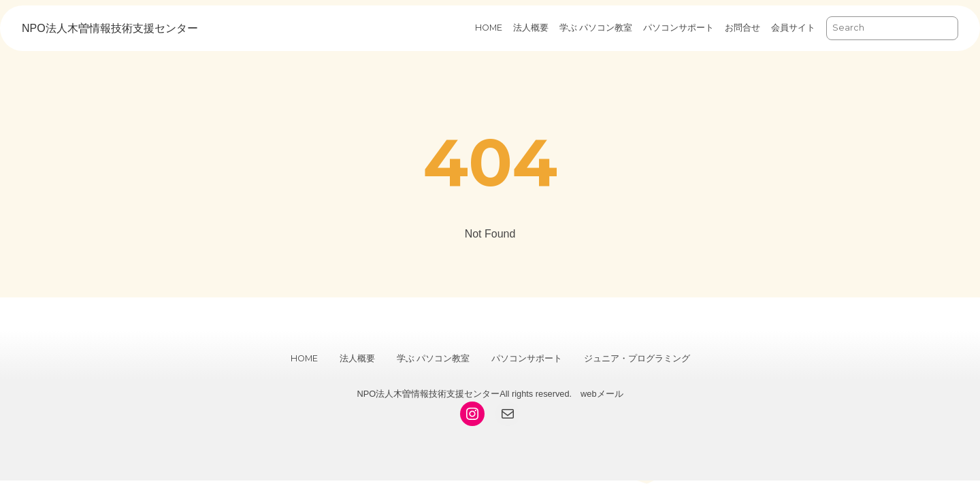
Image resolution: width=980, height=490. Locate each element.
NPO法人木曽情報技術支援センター (110, 28)
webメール (602, 394)
